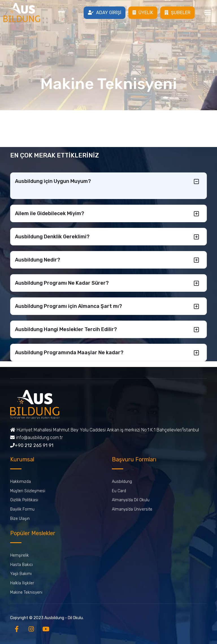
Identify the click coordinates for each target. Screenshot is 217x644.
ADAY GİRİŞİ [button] (105, 13)
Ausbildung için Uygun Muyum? (53, 181)
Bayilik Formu (22, 509)
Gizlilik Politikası (24, 500)
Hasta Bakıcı (21, 565)
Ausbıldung (122, 482)
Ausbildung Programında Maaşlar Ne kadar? (69, 353)
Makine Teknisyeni (26, 592)
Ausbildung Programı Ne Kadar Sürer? (62, 283)
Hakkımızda (20, 482)
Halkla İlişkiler (22, 583)
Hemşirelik (19, 555)
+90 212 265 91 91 (32, 445)
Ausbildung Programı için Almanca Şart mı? (69, 306)
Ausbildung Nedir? (38, 260)
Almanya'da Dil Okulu (131, 500)
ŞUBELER (177, 13)
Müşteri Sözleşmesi (28, 491)
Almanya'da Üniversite (132, 509)
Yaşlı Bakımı (21, 574)
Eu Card (119, 491)
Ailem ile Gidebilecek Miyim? (50, 213)
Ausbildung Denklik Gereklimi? (52, 237)
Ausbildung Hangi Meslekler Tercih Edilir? (66, 329)
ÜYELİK (143, 13)
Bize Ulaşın (20, 519)
